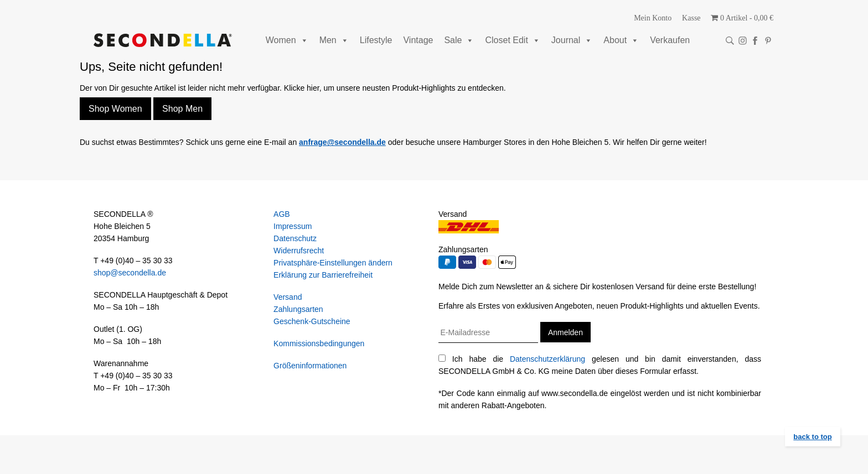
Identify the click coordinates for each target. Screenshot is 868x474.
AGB (282, 214)
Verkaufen (670, 40)
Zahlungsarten (298, 309)
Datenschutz (295, 238)
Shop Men (182, 109)
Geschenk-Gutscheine (312, 321)
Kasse (691, 18)
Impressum (293, 226)
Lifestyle (376, 40)
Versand (288, 297)
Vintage (418, 40)
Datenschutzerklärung (547, 359)
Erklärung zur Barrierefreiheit (323, 275)
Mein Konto (653, 18)
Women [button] (287, 40)
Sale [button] (459, 40)
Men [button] (334, 40)
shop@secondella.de (130, 273)
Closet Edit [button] (512, 40)
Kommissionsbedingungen (319, 343)
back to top (812, 437)
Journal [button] (572, 40)
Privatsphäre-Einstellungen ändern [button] (333, 263)
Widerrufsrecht (299, 251)
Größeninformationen (310, 366)
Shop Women (115, 109)
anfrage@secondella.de (342, 142)
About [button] (621, 40)
